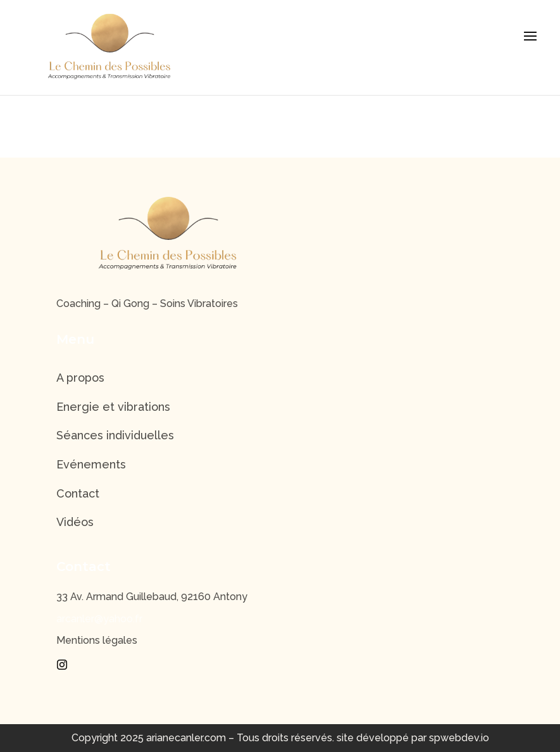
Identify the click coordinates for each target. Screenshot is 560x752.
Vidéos (75, 522)
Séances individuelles (115, 435)
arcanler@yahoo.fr (99, 619)
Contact (78, 493)
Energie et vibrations (113, 407)
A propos (80, 378)
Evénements (91, 464)
